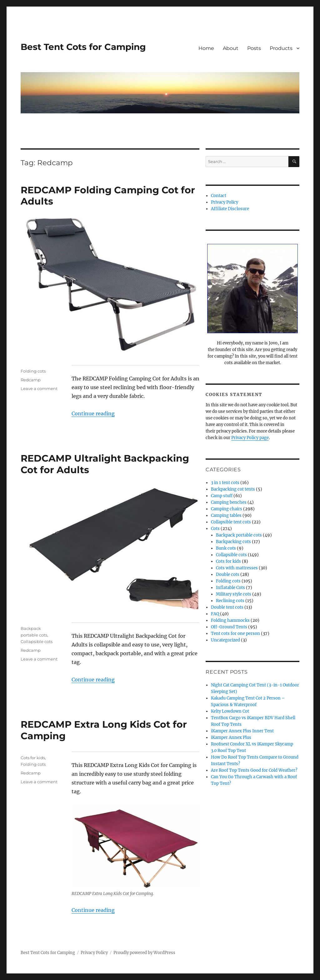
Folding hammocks (230, 620)
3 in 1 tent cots (225, 483)
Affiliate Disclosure (230, 209)
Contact (219, 196)
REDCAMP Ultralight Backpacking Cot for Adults (105, 464)
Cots (215, 529)
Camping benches (229, 502)
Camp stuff (222, 496)
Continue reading (93, 413)
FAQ (215, 614)
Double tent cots (227, 607)
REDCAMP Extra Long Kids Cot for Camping (104, 730)
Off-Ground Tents (229, 627)
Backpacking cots (233, 542)
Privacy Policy (225, 202)
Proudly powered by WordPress (144, 953)
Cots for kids (33, 758)
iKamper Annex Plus (231, 737)
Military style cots (234, 594)
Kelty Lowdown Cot (230, 711)
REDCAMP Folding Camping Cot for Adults (108, 196)
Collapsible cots (37, 641)
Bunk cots (226, 548)
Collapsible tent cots (231, 522)
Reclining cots (230, 601)
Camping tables (226, 515)
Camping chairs (227, 509)
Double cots (228, 574)
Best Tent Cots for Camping (83, 47)
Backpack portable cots (239, 535)
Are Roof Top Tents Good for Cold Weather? (254, 770)
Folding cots (33, 371)
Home (206, 48)
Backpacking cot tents (233, 489)
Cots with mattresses (237, 568)
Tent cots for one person (235, 634)
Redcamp (31, 380)
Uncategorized (225, 640)
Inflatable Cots (230, 588)
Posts (254, 48)
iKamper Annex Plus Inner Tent (242, 731)
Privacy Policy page (250, 438)
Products (281, 48)
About (231, 48)
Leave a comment (39, 389)
